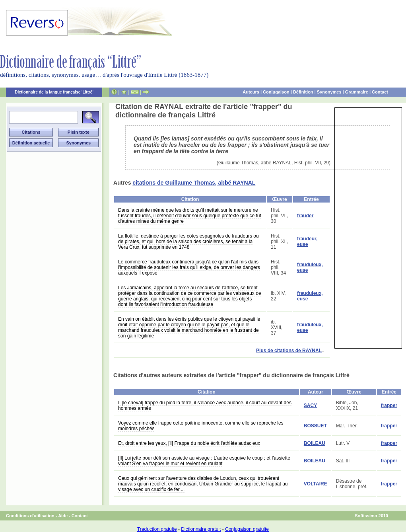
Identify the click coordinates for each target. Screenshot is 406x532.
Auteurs (251, 92)
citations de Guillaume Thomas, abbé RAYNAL (194, 183)
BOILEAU (315, 443)
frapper (389, 405)
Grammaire (357, 92)
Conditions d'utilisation (30, 516)
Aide (63, 516)
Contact (380, 92)
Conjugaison (276, 92)
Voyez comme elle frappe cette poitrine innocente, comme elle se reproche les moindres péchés (201, 426)
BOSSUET (315, 426)
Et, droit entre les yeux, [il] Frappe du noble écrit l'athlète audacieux (189, 443)
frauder (305, 216)
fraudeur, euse (307, 242)
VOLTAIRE (316, 484)
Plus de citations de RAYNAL (289, 351)
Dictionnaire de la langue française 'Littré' (54, 92)
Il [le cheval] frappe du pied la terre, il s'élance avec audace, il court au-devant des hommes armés (205, 405)
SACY (310, 405)
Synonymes (329, 92)
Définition (303, 92)
